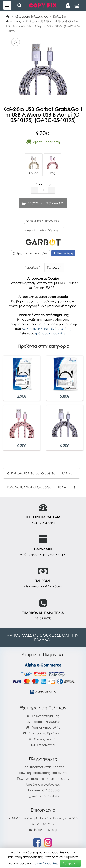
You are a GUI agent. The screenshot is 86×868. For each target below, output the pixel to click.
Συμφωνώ (70, 863)
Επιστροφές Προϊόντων (43, 733)
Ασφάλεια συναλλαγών (43, 784)
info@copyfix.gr (43, 830)
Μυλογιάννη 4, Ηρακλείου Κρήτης (47, 329)
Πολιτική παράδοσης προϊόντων (43, 773)
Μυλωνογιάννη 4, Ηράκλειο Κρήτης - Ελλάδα (45, 818)
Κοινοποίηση (63, 253)
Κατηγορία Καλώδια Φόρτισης (43, 230)
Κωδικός (43, 221)
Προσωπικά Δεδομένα (43, 790)
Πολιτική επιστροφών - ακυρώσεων (43, 778)
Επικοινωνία (46, 745)
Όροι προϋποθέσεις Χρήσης (43, 767)
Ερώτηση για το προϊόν (30, 253)
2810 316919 (46, 824)
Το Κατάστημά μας (43, 716)
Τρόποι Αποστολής (43, 727)
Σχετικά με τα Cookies (43, 796)
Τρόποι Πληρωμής (43, 722)
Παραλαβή (32, 267)
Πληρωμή (54, 267)
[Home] (7, 16)
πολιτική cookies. (45, 863)
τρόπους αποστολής (51, 333)
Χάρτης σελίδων (43, 739)
